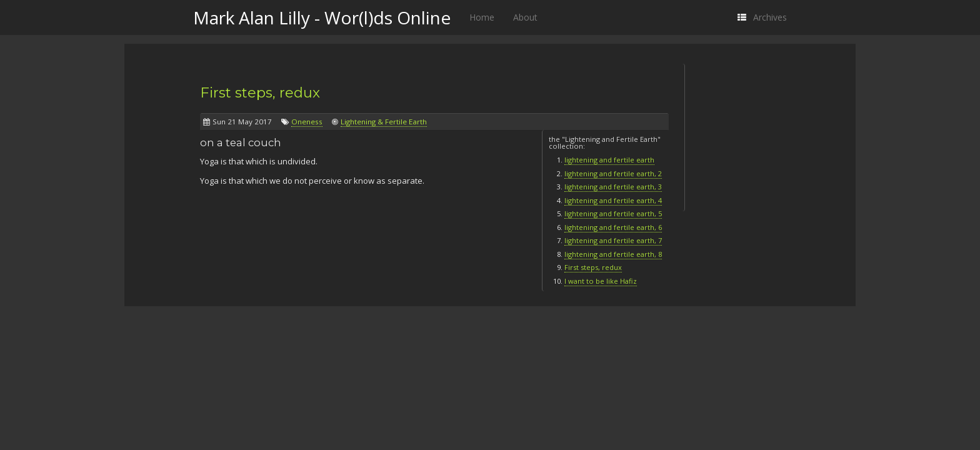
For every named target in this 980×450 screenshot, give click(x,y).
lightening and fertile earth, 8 (613, 254)
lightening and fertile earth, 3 (613, 187)
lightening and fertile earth (609, 160)
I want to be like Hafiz (601, 281)
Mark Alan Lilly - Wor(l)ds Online (322, 17)
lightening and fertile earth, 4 (613, 200)
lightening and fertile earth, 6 (613, 227)
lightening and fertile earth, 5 (613, 213)
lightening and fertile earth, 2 (613, 173)
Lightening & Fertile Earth (384, 122)
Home (482, 17)
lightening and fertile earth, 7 (613, 240)
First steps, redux (260, 92)
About (525, 17)
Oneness (307, 122)
